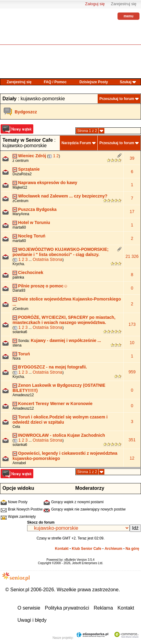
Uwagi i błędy (32, 620)
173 (132, 324)
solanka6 (20, 332)
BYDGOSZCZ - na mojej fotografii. (52, 367)
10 (132, 343)
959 (132, 372)
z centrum (21, 161)
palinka (18, 277)
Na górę (132, 549)
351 (132, 440)
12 (132, 458)
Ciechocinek (31, 272)
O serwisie (29, 608)
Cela (16, 427)
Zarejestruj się (124, 4)
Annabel (19, 463)
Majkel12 (20, 187)
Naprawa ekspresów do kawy (48, 183)
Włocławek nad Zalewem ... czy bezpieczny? (63, 196)
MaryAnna (21, 214)
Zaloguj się (95, 4)
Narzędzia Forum (76, 143)
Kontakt (62, 549)
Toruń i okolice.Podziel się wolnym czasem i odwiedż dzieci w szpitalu (60, 420)
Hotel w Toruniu (34, 222)
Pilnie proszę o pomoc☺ (43, 286)
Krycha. (19, 264)
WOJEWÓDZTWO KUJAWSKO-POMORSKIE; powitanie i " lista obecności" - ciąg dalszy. (61, 252)
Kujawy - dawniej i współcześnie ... (66, 340)
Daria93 (19, 290)
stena (17, 345)
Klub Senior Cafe (87, 549)
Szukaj (125, 82)
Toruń (24, 354)
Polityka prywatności (67, 608)
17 (132, 212)
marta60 (19, 227)
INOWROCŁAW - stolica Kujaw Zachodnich (61, 435)
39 (132, 158)
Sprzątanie (29, 169)
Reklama (103, 608)
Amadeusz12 (23, 395)
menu (128, 16)
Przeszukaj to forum (117, 99)
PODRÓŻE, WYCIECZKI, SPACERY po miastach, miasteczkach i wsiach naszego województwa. (64, 320)
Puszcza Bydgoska (37, 209)
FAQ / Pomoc (55, 82)
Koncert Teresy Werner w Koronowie (55, 404)
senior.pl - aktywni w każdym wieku (17, 31)
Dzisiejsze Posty (94, 82)
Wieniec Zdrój (32, 156)
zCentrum (20, 201)
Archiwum (114, 549)
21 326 (132, 256)
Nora (16, 358)
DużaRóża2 (22, 174)
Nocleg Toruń (32, 236)
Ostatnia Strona (47, 259)
